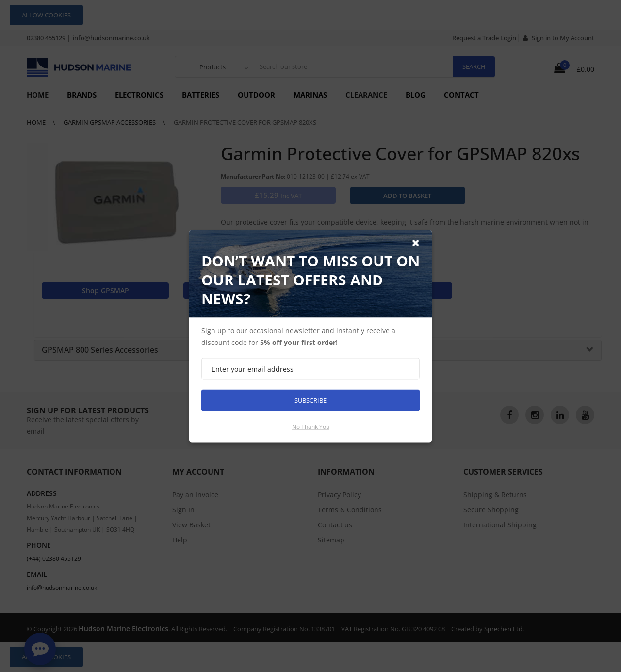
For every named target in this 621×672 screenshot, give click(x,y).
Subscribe (310, 400)
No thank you (311, 426)
